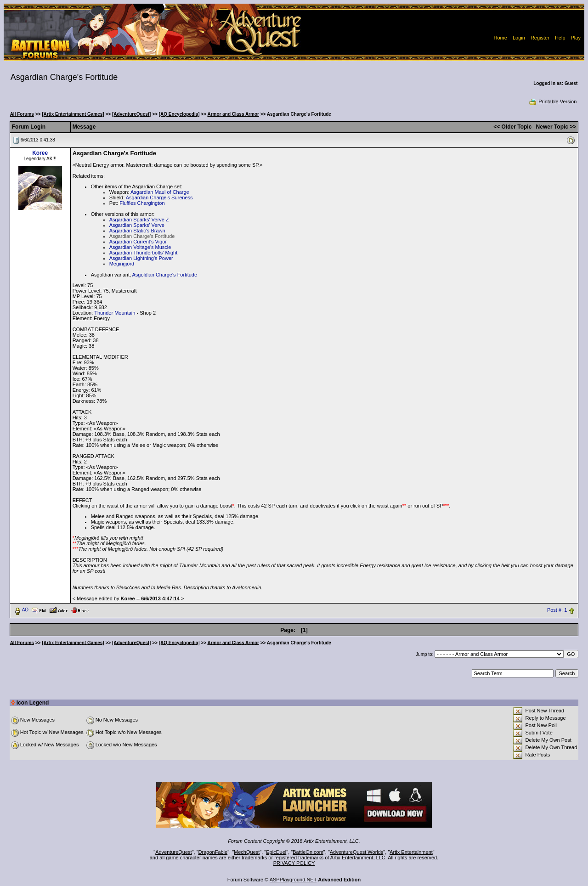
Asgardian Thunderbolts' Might (144, 253)
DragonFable (213, 852)
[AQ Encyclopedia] (179, 114)
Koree (40, 153)
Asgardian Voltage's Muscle (140, 247)
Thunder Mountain (115, 313)
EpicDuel (276, 852)
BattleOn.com (308, 852)
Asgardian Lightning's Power (141, 258)
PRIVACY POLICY (294, 863)
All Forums (22, 114)
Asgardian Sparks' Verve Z (139, 220)
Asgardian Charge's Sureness (159, 198)
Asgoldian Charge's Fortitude (165, 275)
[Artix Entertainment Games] (73, 114)
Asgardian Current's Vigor (138, 242)
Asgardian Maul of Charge (160, 192)
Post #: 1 (557, 610)
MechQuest (247, 852)
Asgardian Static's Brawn (137, 231)
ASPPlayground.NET (293, 880)
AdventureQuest (174, 852)
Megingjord (122, 264)
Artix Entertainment (411, 852)
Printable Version (552, 102)
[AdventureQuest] (131, 114)
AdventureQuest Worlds (357, 852)
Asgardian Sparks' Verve (137, 225)
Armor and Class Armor (233, 114)
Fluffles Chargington (142, 203)
